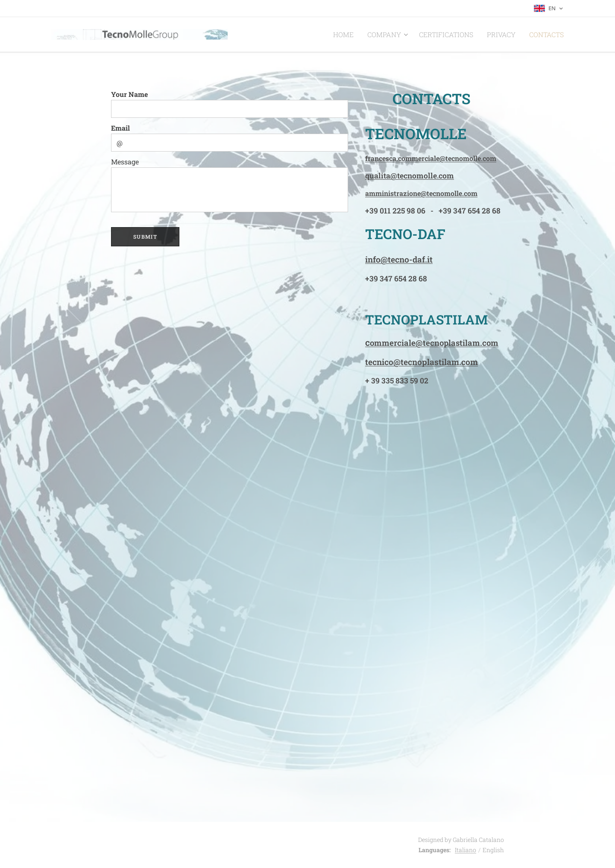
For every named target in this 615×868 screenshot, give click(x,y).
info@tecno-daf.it (399, 259)
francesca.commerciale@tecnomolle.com (431, 158)
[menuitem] (363, 35)
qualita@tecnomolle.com (410, 176)
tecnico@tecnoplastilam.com (422, 362)
